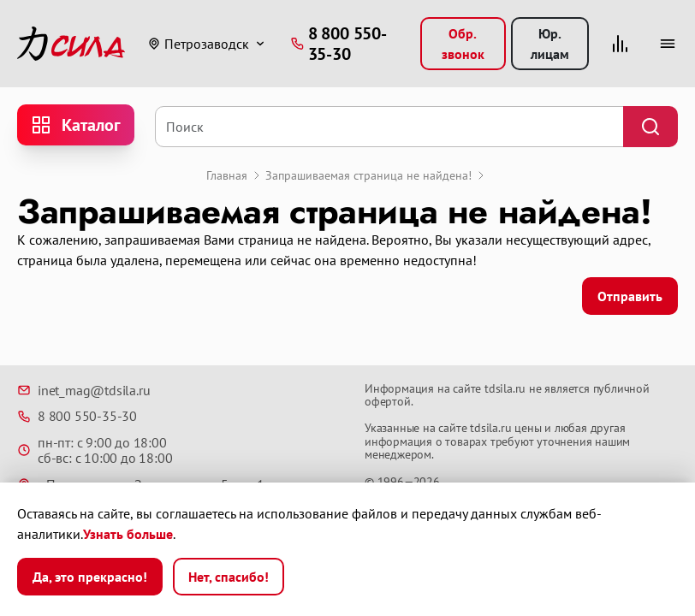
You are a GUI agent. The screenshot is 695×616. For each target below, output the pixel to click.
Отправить (630, 296)
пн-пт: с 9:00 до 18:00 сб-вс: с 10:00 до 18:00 (95, 450)
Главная (227, 175)
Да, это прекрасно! (90, 577)
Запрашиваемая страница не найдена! (368, 175)
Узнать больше (128, 534)
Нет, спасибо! (229, 577)
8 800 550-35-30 (77, 416)
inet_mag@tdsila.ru (83, 390)
